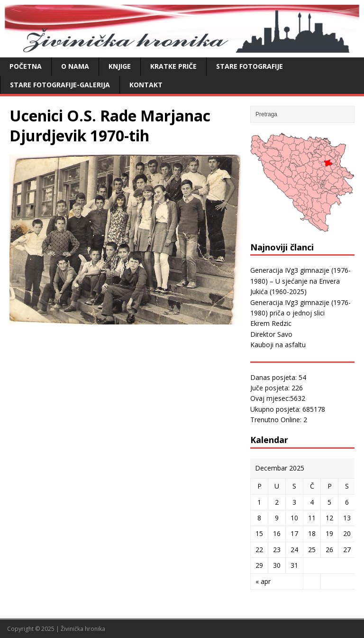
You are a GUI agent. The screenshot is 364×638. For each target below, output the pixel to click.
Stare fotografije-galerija (60, 85)
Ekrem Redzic (271, 323)
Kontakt (146, 85)
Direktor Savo (271, 334)
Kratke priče (173, 66)
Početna (26, 66)
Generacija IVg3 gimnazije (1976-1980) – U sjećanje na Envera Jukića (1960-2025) (300, 281)
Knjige (120, 66)
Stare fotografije (250, 66)
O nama (75, 66)
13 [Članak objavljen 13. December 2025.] (347, 518)
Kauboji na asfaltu (278, 345)
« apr (263, 581)
